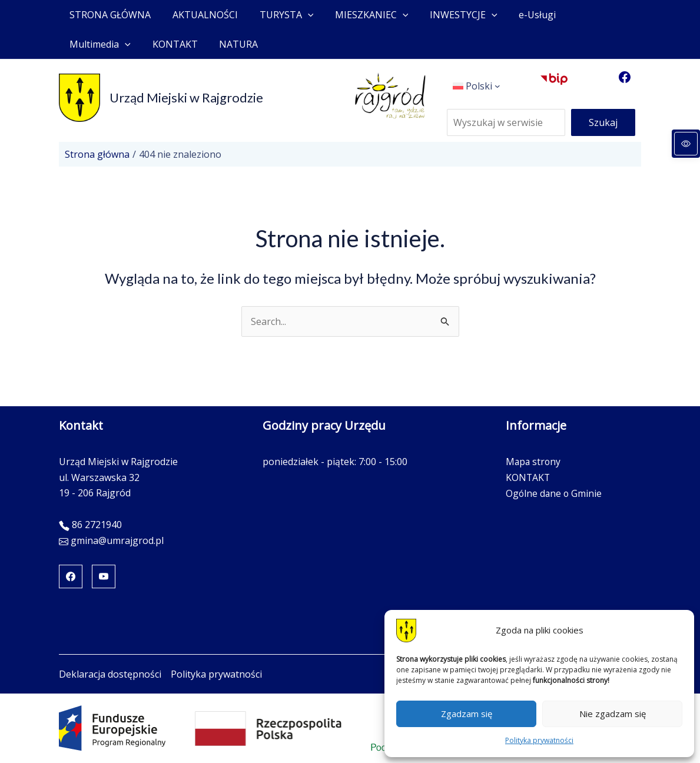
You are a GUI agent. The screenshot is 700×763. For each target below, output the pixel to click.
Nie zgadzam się (613, 714)
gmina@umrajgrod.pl (117, 540)
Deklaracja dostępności (110, 674)
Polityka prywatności (539, 740)
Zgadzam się (467, 714)
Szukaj (603, 122)
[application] (301, 15)
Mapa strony (533, 462)
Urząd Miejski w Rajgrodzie (186, 97)
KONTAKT (528, 477)
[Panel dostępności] (686, 144)
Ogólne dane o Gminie (554, 493)
